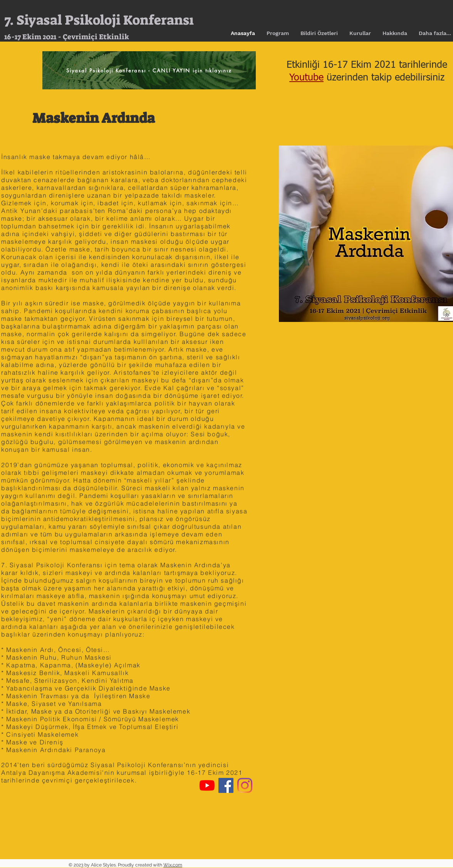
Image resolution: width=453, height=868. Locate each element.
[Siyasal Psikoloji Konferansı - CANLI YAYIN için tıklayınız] (149, 70)
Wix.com (173, 865)
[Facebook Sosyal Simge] (226, 785)
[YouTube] (207, 785)
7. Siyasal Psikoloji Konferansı (99, 20)
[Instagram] (245, 785)
